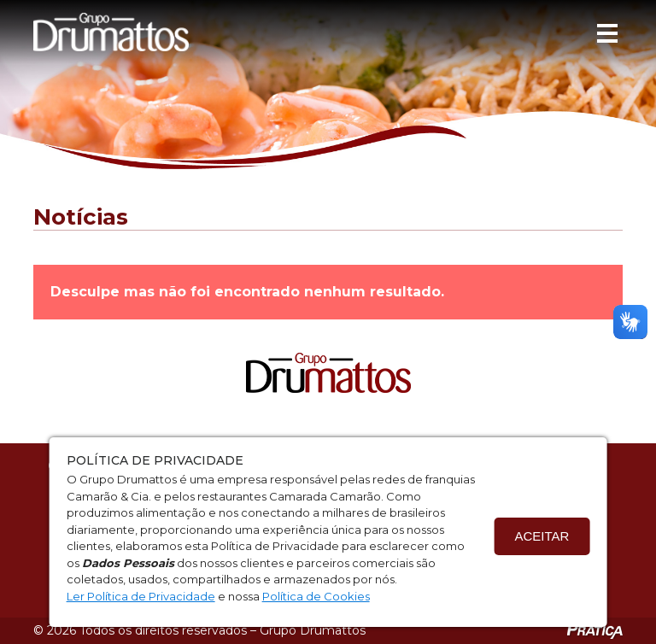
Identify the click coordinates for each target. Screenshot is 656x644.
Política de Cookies (316, 596)
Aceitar (542, 536)
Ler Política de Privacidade (141, 596)
